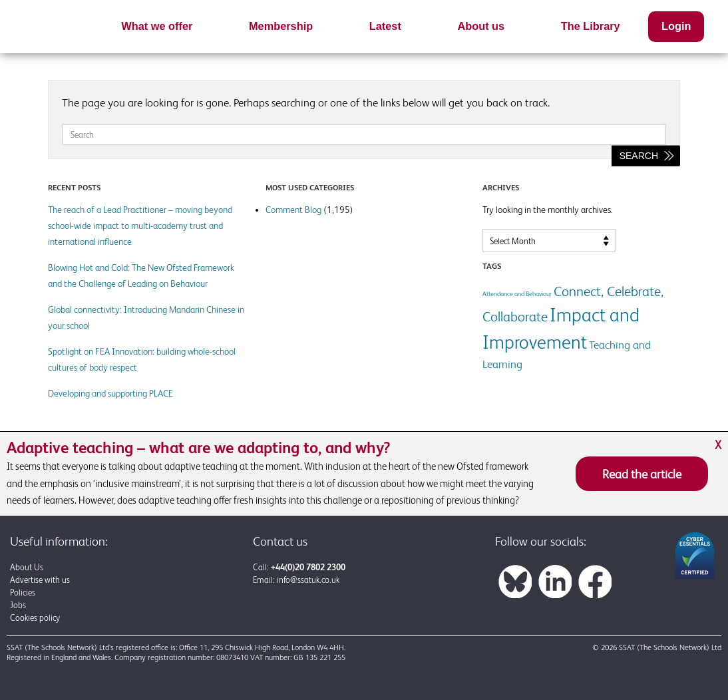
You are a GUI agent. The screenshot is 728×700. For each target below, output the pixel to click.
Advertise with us (40, 580)
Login (676, 26)
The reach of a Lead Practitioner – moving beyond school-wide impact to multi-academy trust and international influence (140, 226)
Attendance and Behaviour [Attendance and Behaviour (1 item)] (517, 294)
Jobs (18, 605)
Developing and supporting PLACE (110, 393)
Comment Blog (293, 210)
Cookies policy (35, 618)
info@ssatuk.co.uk (308, 580)
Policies (23, 593)
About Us (27, 567)
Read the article (642, 474)
